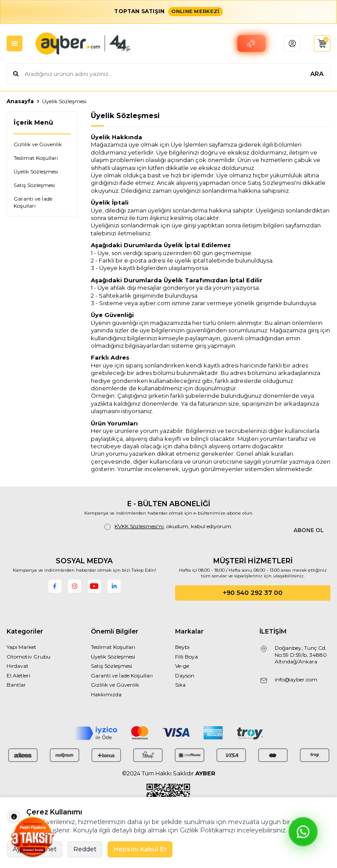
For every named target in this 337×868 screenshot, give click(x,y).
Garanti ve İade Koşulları (33, 202)
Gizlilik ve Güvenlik (38, 144)
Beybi (182, 647)
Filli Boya (186, 657)
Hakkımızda (106, 694)
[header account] (290, 43)
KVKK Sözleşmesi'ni (139, 526)
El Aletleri (18, 675)
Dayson (185, 675)
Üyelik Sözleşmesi (36, 171)
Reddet (85, 849)
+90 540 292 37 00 (253, 593)
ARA (317, 74)
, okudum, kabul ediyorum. (168, 526)
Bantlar (16, 685)
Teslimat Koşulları (36, 158)
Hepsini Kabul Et (140, 849)
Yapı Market (22, 647)
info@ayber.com (296, 679)
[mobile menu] (14, 43)
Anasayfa (20, 101)
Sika (180, 685)
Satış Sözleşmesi (34, 185)
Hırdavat (18, 666)
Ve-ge (182, 666)
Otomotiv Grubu (29, 657)
